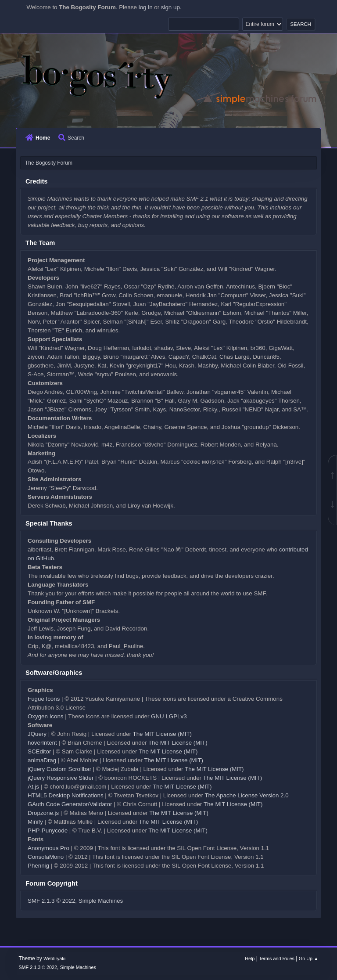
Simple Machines (101, 901)
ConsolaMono (46, 857)
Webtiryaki (54, 958)
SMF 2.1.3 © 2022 (51, 901)
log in (146, 7)
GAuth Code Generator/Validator (70, 804)
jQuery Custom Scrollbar (59, 769)
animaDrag (42, 760)
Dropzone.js (43, 813)
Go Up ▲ (309, 958)
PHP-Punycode (48, 830)
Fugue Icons (44, 699)
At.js (33, 787)
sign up (170, 7)
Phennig (38, 866)
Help (250, 958)
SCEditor (39, 751)
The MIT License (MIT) (163, 734)
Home (38, 138)
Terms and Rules (277, 958)
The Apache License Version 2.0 (246, 795)
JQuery (37, 734)
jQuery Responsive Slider (61, 778)
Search (71, 138)
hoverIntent (42, 743)
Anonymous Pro (48, 848)
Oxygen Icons (46, 716)
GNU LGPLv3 (169, 716)
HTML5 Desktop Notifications (66, 795)
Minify (35, 822)
